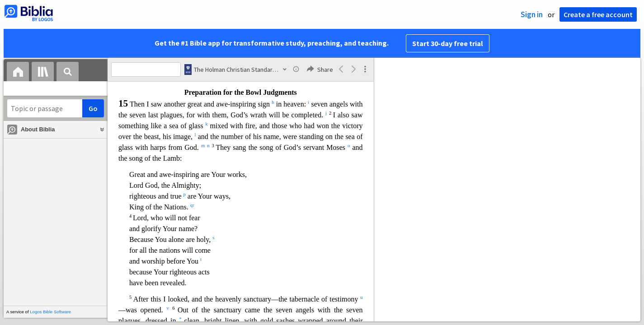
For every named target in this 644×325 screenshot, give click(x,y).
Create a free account (598, 14)
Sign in (532, 14)
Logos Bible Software (50, 312)
